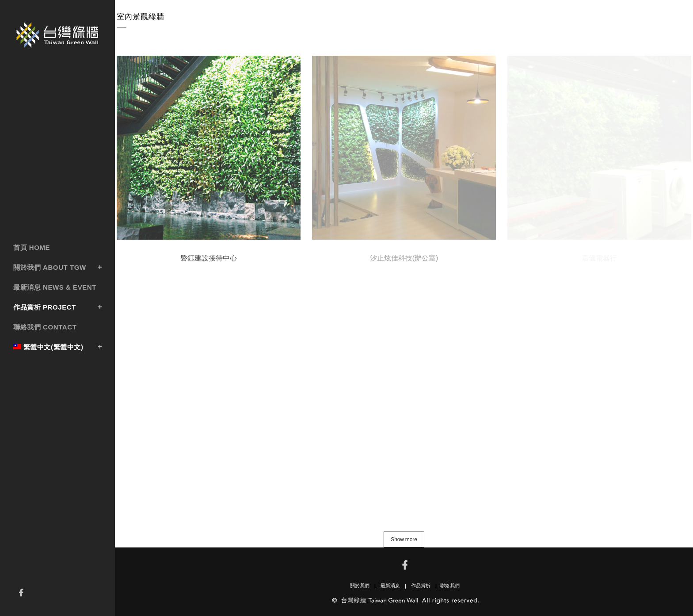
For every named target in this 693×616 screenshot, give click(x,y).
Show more (404, 539)
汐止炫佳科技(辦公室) (404, 258)
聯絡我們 (450, 586)
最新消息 (390, 586)
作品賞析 (421, 586)
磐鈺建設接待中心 (209, 258)
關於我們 (360, 586)
